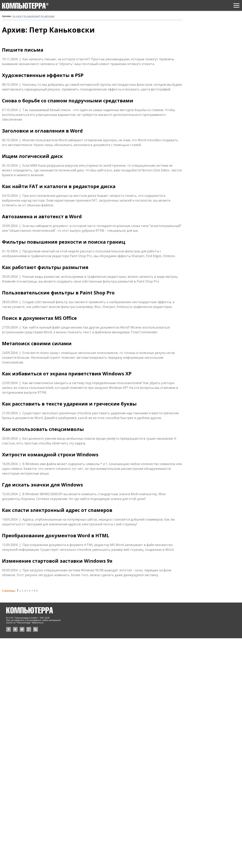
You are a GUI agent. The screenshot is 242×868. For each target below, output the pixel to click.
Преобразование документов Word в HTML (56, 535)
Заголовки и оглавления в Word (42, 131)
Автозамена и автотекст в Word (42, 216)
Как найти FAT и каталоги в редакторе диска (59, 186)
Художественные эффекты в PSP (43, 75)
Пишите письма (23, 50)
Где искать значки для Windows (42, 485)
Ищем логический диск (32, 156)
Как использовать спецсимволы (43, 429)
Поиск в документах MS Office (39, 318)
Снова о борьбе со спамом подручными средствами (68, 101)
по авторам (48, 16)
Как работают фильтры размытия (45, 267)
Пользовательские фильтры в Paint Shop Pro (58, 293)
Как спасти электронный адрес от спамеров (57, 510)
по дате (17, 16)
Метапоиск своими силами (37, 343)
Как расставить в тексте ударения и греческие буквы (69, 404)
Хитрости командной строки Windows (50, 455)
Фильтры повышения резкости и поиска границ (64, 242)
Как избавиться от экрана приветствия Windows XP (67, 374)
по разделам (31, 16)
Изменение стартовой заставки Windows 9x (57, 561)
